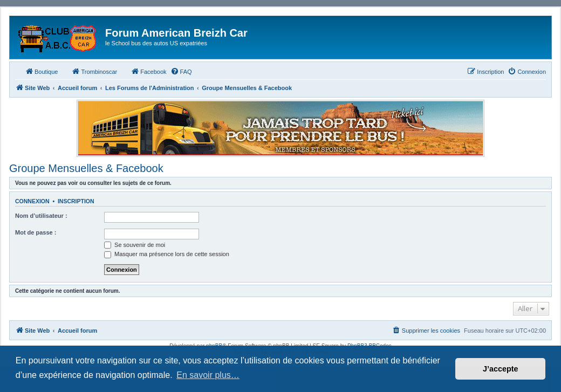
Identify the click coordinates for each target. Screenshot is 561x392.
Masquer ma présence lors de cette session (167, 254)
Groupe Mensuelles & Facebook (86, 168)
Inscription (76, 201)
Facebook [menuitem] (148, 71)
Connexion (32, 201)
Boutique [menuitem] (41, 71)
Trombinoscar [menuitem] (94, 71)
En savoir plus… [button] (208, 375)
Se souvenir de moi (135, 245)
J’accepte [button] (501, 369)
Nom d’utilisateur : (41, 216)
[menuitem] (181, 72)
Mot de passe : (36, 232)
